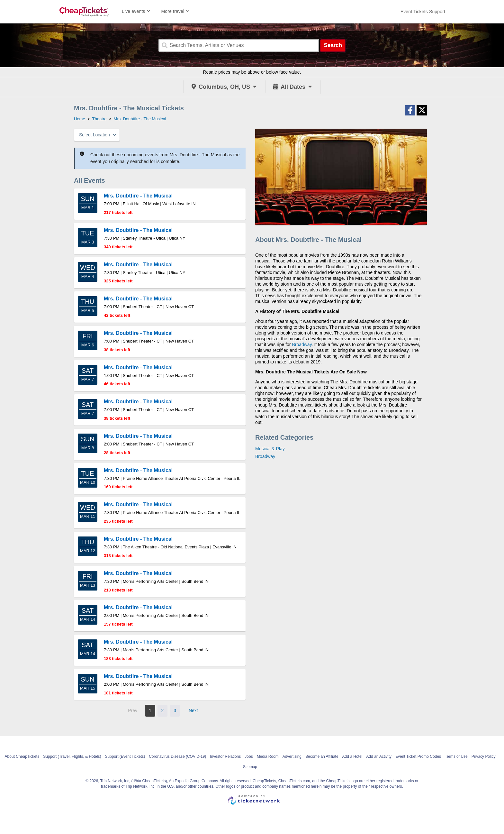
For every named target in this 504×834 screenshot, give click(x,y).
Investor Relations (225, 756)
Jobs (249, 756)
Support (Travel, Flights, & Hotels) (72, 756)
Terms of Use (456, 756)
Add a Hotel (352, 756)
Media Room (268, 756)
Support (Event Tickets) (125, 756)
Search (333, 45)
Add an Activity (379, 756)
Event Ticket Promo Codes (418, 756)
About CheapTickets (22, 756)
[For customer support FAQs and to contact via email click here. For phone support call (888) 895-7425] (423, 12)
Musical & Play (270, 449)
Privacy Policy (484, 756)
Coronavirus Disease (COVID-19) (177, 756)
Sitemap (250, 767)
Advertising (292, 756)
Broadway (302, 344)
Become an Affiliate (322, 756)
